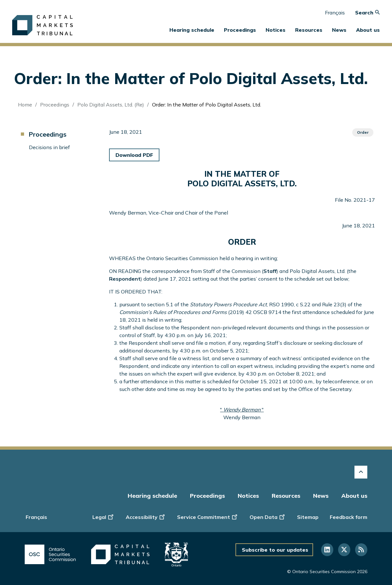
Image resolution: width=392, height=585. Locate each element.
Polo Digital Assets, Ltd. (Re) (111, 105)
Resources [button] (309, 30)
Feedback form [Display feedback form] (349, 517)
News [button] (339, 30)
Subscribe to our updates (275, 550)
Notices (276, 30)
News (321, 496)
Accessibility (146, 517)
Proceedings (55, 105)
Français (335, 13)
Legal (103, 517)
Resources (286, 496)
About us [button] (368, 30)
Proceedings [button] (240, 30)
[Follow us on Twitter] (344, 550)
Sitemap (308, 517)
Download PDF (134, 155)
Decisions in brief (49, 147)
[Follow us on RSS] (361, 550)
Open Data (268, 517)
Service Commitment (208, 517)
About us (354, 496)
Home (25, 105)
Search (367, 13)
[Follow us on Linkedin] (327, 550)
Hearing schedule (192, 30)
